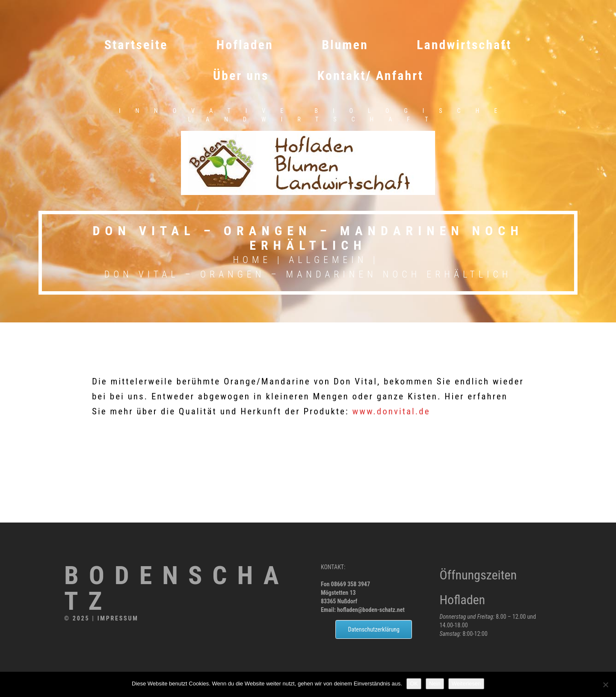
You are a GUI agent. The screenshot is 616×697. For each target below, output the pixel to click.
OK (414, 684)
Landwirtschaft (464, 45)
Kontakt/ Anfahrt (370, 75)
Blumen (345, 45)
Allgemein (328, 260)
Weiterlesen (466, 684)
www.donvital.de (391, 411)
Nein (435, 684)
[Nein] (605, 685)
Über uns (241, 75)
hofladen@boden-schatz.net (371, 610)
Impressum (118, 618)
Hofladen (245, 45)
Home (252, 260)
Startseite (136, 45)
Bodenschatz (177, 588)
